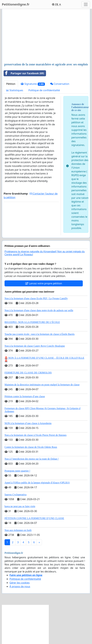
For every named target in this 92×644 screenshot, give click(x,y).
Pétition (11, 84)
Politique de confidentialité (44, 90)
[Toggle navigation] (86, 4)
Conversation (60, 84)
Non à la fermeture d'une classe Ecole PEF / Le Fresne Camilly (36, 298)
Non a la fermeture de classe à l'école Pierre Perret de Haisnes (36, 435)
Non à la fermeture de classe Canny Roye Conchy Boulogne (35, 346)
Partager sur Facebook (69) (24, 73)
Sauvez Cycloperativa (15, 495)
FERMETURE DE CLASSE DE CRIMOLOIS (28, 373)
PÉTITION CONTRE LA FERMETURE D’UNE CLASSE (34, 518)
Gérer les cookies (20, 583)
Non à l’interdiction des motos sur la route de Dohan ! (32, 459)
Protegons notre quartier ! (17, 471)
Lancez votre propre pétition (44, 283)
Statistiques (15, 90)
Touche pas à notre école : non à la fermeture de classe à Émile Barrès (40, 334)
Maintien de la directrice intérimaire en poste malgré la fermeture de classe (42, 385)
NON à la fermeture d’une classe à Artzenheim (28, 423)
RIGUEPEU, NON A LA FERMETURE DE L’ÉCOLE (32, 322)
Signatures (33, 84)
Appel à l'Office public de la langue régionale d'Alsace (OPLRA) (37, 483)
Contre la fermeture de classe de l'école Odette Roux (31, 447)
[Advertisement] (46, 36)
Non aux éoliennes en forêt (18, 530)
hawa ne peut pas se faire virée (20, 506)
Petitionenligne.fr (16, 4)
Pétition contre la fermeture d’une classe (25, 396)
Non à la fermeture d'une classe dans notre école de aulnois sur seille (39, 310)
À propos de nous (20, 586)
